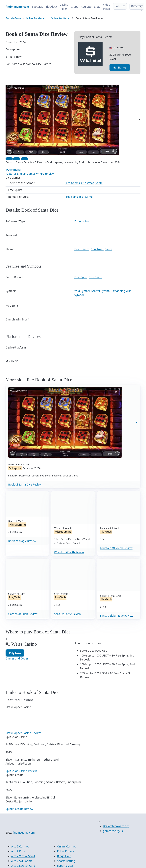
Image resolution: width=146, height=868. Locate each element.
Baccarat (37, 7)
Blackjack (51, 7)
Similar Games (26, 174)
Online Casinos (67, 846)
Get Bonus (120, 68)
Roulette (86, 7)
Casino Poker (64, 7)
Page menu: (13, 170)
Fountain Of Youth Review (116, 548)
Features (11, 174)
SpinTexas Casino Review (21, 771)
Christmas (88, 183)
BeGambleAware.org (116, 826)
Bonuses (120, 6)
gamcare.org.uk (113, 831)
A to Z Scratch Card (23, 866)
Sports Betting (66, 861)
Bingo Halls (64, 856)
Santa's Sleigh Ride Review (117, 616)
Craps (74, 7)
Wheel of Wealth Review (69, 552)
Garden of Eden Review (23, 614)
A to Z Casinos (20, 846)
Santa (99, 183)
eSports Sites (65, 866)
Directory (137, 6)
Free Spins (71, 197)
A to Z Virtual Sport (23, 856)
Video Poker (107, 7)
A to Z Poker (19, 851)
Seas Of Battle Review (68, 614)
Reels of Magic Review (22, 541)
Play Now (15, 653)
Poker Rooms (65, 851)
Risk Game (86, 197)
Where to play (45, 174)
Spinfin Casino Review (19, 809)
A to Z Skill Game (22, 861)
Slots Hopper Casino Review (23, 733)
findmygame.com (24, 833)
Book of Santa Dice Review (25, 485)
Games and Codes (17, 659)
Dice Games (72, 183)
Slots (97, 7)
